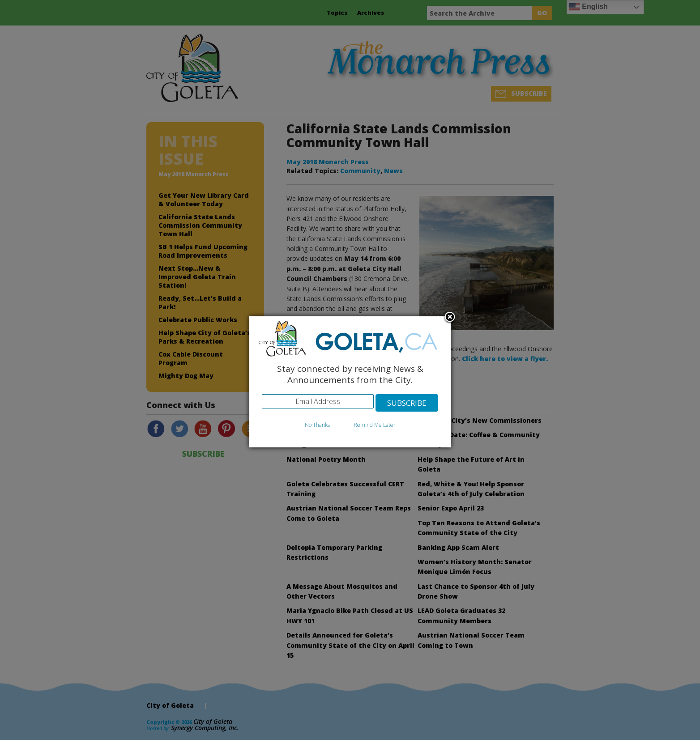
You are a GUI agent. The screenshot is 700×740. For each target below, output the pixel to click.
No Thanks (317, 425)
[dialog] (350, 382)
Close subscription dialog (450, 318)
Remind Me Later (375, 425)
